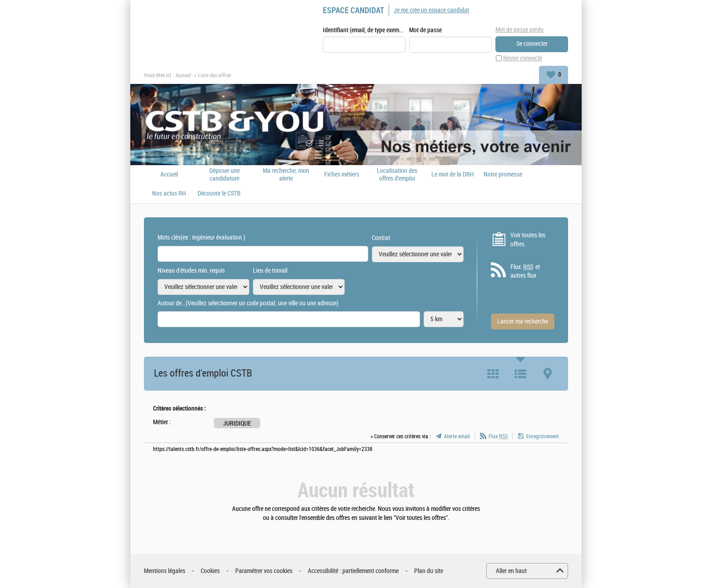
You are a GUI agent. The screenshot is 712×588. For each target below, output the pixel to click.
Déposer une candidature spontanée (225, 175)
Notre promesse (503, 175)
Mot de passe (425, 30)
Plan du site (429, 571)
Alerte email (457, 436)
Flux (498, 436)
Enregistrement (543, 436)
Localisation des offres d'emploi (397, 175)
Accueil (183, 75)
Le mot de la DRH (453, 175)
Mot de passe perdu (519, 30)
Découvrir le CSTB (219, 194)
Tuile (493, 374)
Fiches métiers (342, 175)
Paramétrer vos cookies (264, 571)
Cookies (210, 571)
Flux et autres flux (525, 271)
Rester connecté (523, 58)
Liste (520, 374)
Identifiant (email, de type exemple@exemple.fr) (364, 30)
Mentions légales (165, 571)
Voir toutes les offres (528, 240)
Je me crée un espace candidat (431, 10)
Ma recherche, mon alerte (286, 175)
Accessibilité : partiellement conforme (353, 571)
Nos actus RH (169, 194)
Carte (548, 374)
